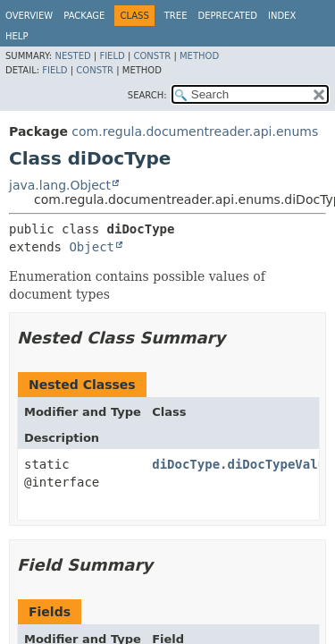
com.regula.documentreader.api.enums (195, 131)
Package (84, 16)
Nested (72, 56)
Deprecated (227, 16)
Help (17, 36)
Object (92, 247)
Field (112, 56)
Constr (152, 56)
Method (199, 56)
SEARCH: (147, 95)
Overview (29, 16)
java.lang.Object (60, 185)
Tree (176, 16)
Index (282, 16)
